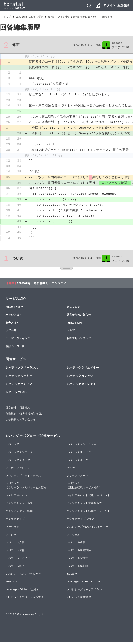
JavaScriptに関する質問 (30, 17)
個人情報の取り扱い (32, 415)
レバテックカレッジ (80, 378)
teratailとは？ (15, 309)
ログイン (110, 5)
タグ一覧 (11, 332)
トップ (7, 17)
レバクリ (11, 536)
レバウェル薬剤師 (78, 568)
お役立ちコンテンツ (79, 340)
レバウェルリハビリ (18, 560)
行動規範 (11, 415)
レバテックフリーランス (22, 370)
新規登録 (123, 5)
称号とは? (12, 324)
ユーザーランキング (18, 340)
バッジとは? (13, 317)
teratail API (74, 324)
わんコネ (72, 576)
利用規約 (25, 410)
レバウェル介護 (15, 544)
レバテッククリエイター (83, 370)
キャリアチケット (17, 497)
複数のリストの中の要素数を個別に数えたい (73, 17)
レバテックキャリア (19, 386)
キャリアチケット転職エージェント (88, 513)
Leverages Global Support (84, 583)
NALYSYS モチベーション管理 (25, 599)
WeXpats (11, 583)
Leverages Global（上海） (22, 591)
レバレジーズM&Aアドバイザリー (87, 528)
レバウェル (73, 536)
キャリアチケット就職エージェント (88, 497)
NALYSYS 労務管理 (79, 599)
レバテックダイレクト (81, 386)
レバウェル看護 (76, 544)
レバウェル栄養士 (78, 560)
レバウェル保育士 (17, 552)
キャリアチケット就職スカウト (86, 505)
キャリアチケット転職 (19, 513)
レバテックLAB (16, 394)
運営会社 (11, 410)
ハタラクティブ (15, 521)
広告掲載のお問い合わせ (21, 422)
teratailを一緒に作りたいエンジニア (42, 285)
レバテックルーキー (19, 378)
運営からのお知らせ (79, 317)
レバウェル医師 (15, 568)
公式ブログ (73, 309)
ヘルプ (71, 332)
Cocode (117, 43)
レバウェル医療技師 (79, 552)
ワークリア (12, 528)
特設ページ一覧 (15, 348)
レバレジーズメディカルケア (23, 576)
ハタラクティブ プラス (81, 521)
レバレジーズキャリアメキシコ (86, 591)
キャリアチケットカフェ (21, 505)
